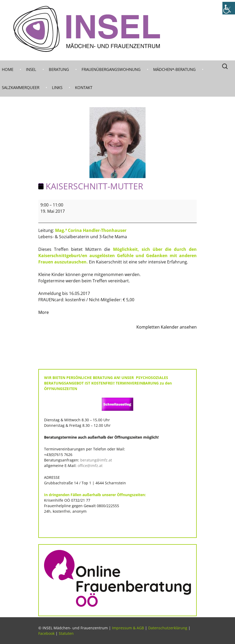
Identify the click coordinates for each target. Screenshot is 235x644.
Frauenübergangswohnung (111, 69)
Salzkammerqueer (21, 87)
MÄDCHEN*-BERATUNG (174, 69)
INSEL (31, 69)
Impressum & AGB (128, 628)
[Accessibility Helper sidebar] (229, 8)
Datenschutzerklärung (168, 628)
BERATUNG (59, 69)
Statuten (66, 633)
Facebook (46, 633)
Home (8, 69)
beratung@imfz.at (96, 460)
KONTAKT (84, 87)
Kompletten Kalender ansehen (167, 327)
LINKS (57, 87)
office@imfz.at (90, 466)
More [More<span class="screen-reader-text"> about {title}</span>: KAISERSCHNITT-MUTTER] (44, 312)
